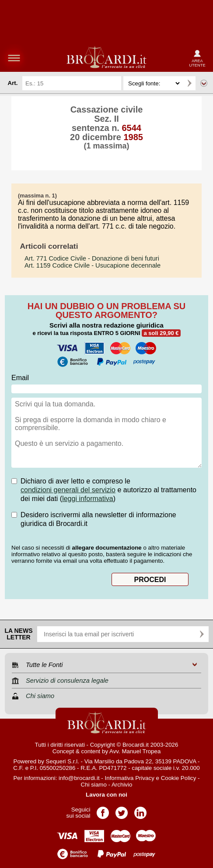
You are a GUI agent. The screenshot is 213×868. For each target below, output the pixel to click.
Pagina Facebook (103, 810)
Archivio (122, 785)
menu (14, 58)
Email (20, 378)
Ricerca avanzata (204, 83)
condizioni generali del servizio (68, 490)
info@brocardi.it (79, 778)
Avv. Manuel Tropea (135, 751)
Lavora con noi (106, 795)
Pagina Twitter (122, 810)
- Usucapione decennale (93, 265)
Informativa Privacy (130, 778)
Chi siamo (94, 785)
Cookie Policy (179, 778)
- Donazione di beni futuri (92, 258)
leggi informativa (88, 499)
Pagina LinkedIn (140, 810)
